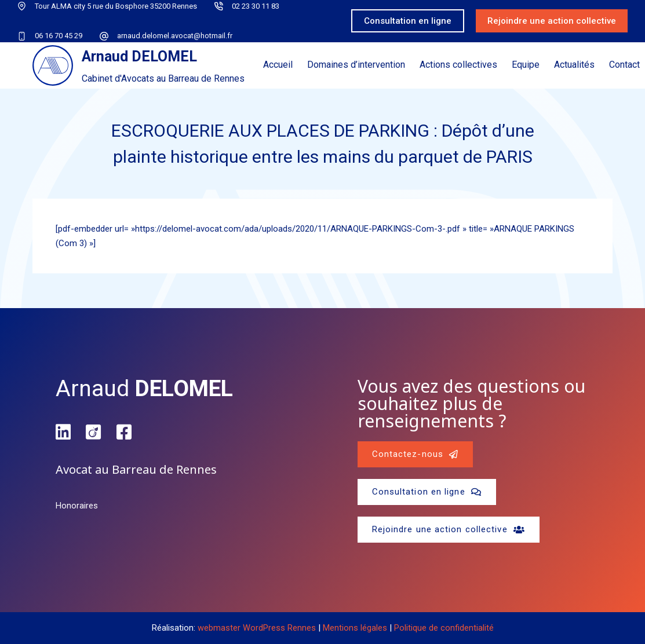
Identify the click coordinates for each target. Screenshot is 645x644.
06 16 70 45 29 (59, 36)
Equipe (526, 65)
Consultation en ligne (408, 21)
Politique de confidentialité (444, 628)
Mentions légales (355, 628)
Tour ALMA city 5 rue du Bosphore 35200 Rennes (116, 6)
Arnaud (144, 389)
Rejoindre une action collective (552, 21)
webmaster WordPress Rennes (257, 628)
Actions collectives (458, 65)
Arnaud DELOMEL (139, 56)
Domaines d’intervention (356, 65)
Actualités (574, 65)
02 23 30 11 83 (256, 6)
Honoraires (77, 506)
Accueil (278, 65)
